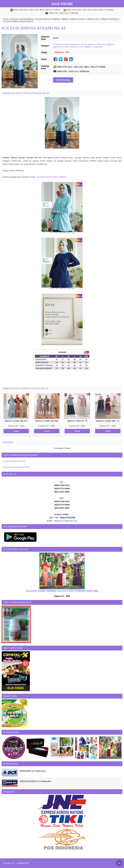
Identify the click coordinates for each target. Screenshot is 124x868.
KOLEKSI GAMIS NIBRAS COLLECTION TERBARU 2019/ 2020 (62, 591)
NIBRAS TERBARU (110, 19)
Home (6, 19)
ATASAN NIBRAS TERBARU (48, 19)
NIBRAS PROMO (78, 19)
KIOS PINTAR (62, 4)
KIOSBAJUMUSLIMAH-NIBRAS (52, 177)
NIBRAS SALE (94, 19)
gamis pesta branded (15, 461)
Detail (16, 431)
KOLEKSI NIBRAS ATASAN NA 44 (34, 28)
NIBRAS (65, 19)
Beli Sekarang (63, 80)
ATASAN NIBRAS (26, 19)
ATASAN (14, 19)
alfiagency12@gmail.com (65, 521)
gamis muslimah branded (17, 467)
